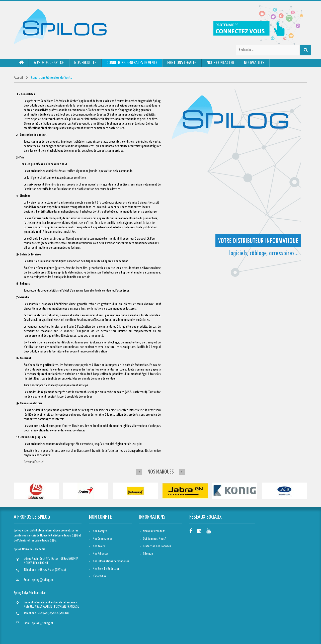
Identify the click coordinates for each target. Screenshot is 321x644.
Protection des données (157, 546)
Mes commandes (103, 539)
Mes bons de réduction (106, 569)
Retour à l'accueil (34, 462)
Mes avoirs (99, 546)
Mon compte (100, 517)
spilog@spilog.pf (43, 623)
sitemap (148, 554)
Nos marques (161, 472)
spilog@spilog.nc (43, 580)
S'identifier (99, 576)
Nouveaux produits (154, 531)
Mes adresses (101, 554)
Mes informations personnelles (111, 561)
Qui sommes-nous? (154, 539)
